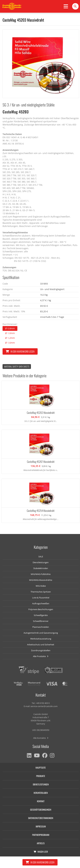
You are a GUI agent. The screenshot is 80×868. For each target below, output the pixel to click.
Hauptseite (41, 768)
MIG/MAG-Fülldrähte (41, 574)
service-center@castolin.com (44, 706)
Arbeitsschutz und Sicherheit (41, 645)
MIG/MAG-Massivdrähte (41, 580)
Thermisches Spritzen (41, 592)
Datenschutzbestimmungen (41, 818)
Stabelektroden (41, 568)
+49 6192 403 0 (43, 703)
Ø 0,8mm (10, 328)
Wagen (41, 852)
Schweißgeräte (41, 615)
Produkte (41, 776)
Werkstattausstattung (41, 639)
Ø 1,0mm (10, 333)
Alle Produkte (41, 656)
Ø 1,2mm (10, 338)
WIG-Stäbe (41, 586)
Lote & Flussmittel (41, 598)
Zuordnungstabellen (41, 650)
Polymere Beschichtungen (41, 609)
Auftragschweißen (41, 603)
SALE (41, 557)
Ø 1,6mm (10, 343)
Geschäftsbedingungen (41, 810)
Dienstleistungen (41, 562)
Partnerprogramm (41, 835)
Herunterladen (41, 793)
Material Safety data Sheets (17, 366)
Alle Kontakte (41, 738)
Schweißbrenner (41, 621)
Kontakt (41, 801)
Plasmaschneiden (41, 627)
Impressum (41, 826)
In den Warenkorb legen (20, 351)
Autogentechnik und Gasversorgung (41, 633)
